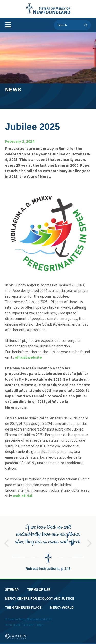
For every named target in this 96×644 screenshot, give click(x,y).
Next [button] (90, 538)
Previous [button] (6, 538)
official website (28, 357)
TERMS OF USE (39, 587)
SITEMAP (12, 587)
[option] (48, 544)
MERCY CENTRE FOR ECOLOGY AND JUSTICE (40, 596)
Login (40, 622)
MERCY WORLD (62, 605)
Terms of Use (13, 622)
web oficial (23, 496)
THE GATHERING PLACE (23, 605)
